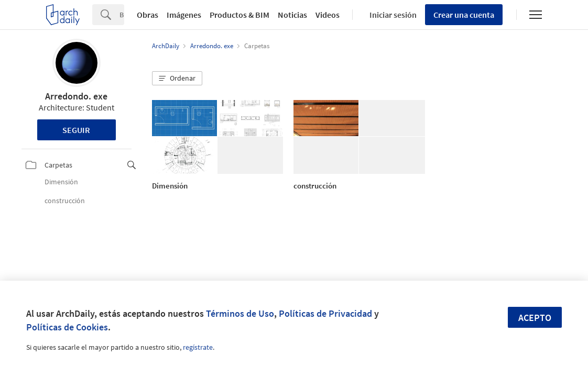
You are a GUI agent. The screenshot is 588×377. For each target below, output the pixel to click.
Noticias (292, 15)
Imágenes (184, 15)
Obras (148, 15)
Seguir (76, 130)
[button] (177, 79)
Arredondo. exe (76, 96)
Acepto (535, 318)
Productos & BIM (239, 15)
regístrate (198, 347)
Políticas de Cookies (67, 327)
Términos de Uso (240, 313)
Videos (328, 15)
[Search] (122, 15)
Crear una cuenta (464, 15)
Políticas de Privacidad (325, 313)
